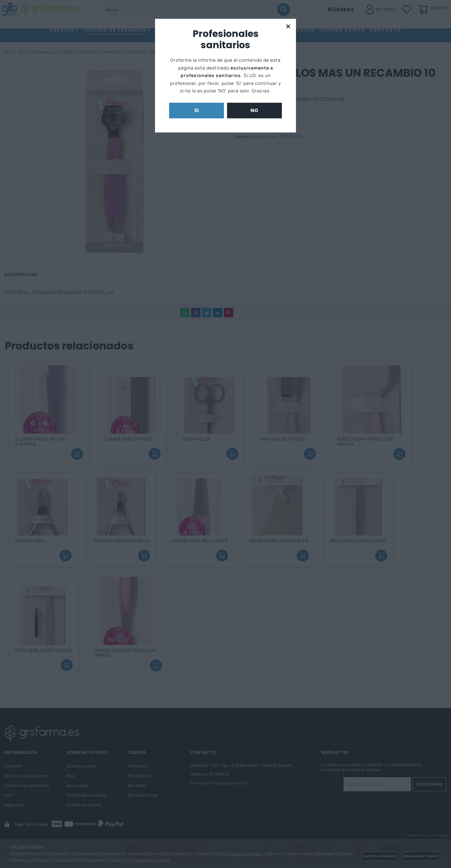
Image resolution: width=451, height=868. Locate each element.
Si (197, 110)
